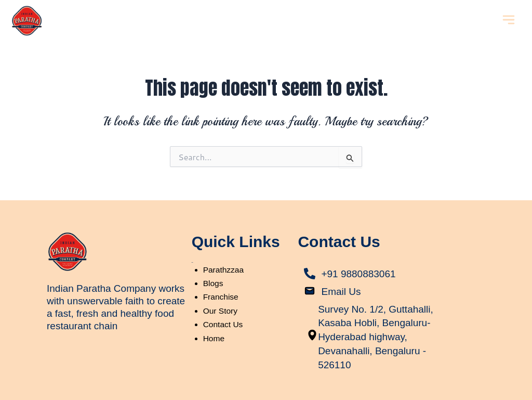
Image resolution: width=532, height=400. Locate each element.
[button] (508, 21)
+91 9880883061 (360, 274)
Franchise (221, 297)
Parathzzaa (224, 270)
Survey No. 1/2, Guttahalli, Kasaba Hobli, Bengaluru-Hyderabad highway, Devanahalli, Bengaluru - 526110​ (375, 335)
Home (214, 338)
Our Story (221, 311)
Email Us (342, 291)
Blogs (214, 283)
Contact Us (224, 324)
